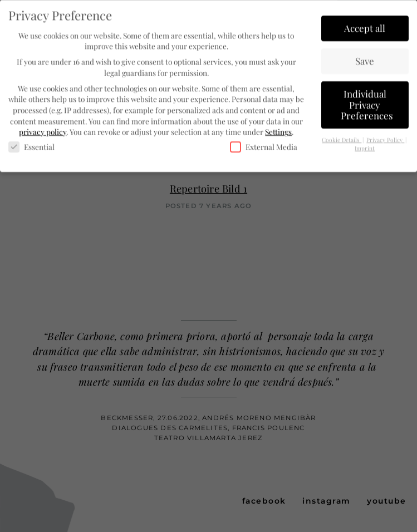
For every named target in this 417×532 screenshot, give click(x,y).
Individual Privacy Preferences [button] (367, 103)
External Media (264, 145)
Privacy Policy (385, 138)
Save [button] (365, 59)
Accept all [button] (365, 26)
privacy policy (43, 130)
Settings (278, 130)
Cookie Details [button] (342, 138)
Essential (31, 145)
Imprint (365, 146)
